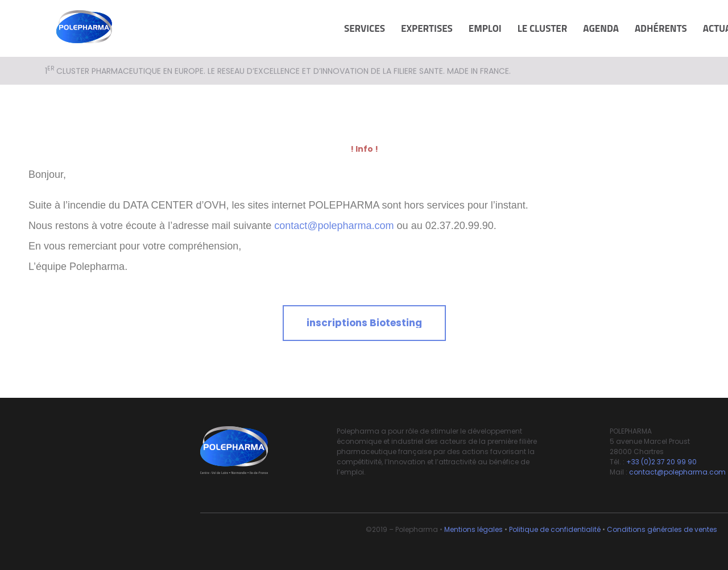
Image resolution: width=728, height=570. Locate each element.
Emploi (485, 28)
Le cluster (543, 28)
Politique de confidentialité (555, 529)
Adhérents (661, 28)
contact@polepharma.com (334, 226)
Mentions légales (473, 529)
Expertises (427, 28)
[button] (364, 323)
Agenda (601, 28)
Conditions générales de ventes (662, 529)
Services (365, 28)
